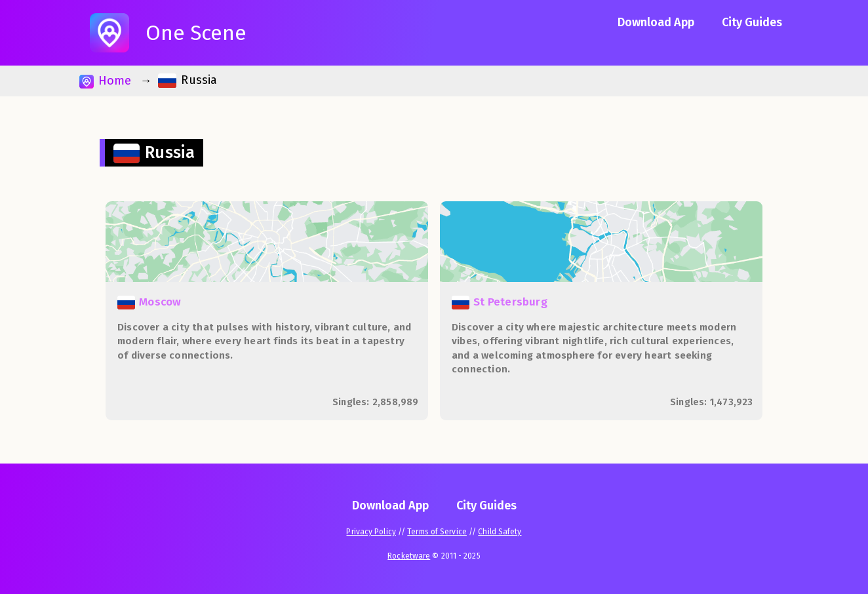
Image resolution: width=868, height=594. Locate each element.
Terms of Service (437, 532)
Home (105, 81)
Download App (656, 22)
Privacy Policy (371, 532)
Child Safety (500, 532)
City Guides (752, 22)
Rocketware (409, 556)
